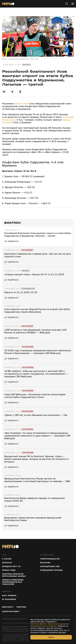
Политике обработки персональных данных (49, 624)
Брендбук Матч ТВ (11, 566)
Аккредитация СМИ (50, 566)
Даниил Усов (22, 104)
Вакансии (45, 563)
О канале (7, 559)
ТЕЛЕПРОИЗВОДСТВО (50, 559)
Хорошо (51, 637)
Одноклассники (10, 611)
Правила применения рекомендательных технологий (13, 582)
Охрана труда (9, 570)
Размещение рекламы (51, 570)
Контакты (7, 563)
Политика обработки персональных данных (14, 575)
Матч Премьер (9, 596)
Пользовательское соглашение (14, 619)
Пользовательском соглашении (44, 626)
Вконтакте (7, 607)
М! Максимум (9, 599)
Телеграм (21, 607)
